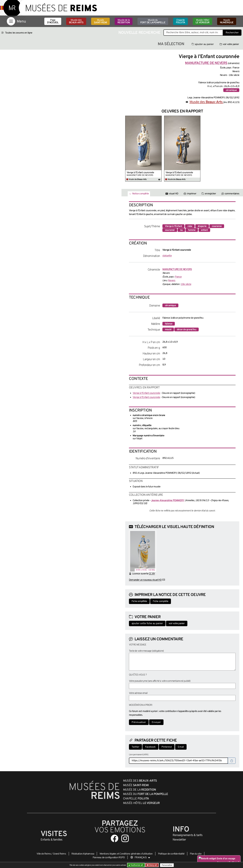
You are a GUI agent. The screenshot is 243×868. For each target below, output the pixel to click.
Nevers (172, 281)
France (178, 277)
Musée (100, 21)
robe (190, 226)
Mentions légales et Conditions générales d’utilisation (126, 854)
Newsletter (179, 840)
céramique (231, 90)
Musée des (76, 21)
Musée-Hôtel (202, 21)
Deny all (153, 865)
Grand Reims (60, 854)
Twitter (135, 747)
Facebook (150, 747)
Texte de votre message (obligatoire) (146, 651)
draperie (202, 226)
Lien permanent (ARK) (139, 755)
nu (181, 230)
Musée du (153, 21)
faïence (169, 324)
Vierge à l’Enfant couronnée (140, 173)
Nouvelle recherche (139, 33)
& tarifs (188, 835)
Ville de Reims (44, 854)
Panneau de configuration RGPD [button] (109, 858)
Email (181, 747)
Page (53, 21)
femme (192, 230)
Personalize (167, 865)
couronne (217, 226)
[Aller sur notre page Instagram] (125, 838)
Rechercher (232, 33)
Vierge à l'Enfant (173, 226)
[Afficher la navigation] (11, 21)
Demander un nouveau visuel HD (145, 580)
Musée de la (124, 21)
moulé (168, 330)
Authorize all (136, 865)
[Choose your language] (140, 858)
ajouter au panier (203, 44)
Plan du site (196, 854)
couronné (170, 230)
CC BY (152, 574)
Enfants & (52, 840)
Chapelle (180, 21)
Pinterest (167, 747)
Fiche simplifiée (139, 601)
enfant (204, 230)
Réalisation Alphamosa (83, 854)
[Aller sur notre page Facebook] (115, 838)
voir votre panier (229, 44)
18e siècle (186, 284)
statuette (167, 256)
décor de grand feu (187, 330)
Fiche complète (161, 601)
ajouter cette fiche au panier (147, 624)
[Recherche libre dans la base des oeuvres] (193, 33)
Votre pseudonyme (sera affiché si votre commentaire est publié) (160, 681)
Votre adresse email (138, 693)
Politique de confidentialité (171, 854)
